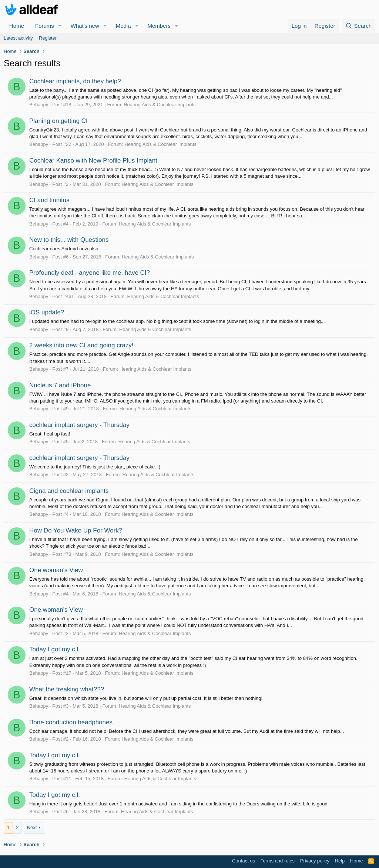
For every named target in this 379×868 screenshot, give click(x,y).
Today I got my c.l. (55, 649)
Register (48, 38)
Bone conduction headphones (71, 722)
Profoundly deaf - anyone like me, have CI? (90, 273)
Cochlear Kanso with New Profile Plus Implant (93, 161)
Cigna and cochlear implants (69, 491)
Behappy (39, 105)
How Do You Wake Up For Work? (76, 530)
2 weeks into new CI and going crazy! (81, 345)
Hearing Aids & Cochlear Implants (160, 105)
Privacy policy (315, 861)
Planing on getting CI (58, 121)
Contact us (244, 861)
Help (340, 861)
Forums (45, 26)
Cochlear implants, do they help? (75, 81)
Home (17, 26)
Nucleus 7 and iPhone (60, 385)
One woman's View (56, 570)
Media (123, 26)
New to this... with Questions (69, 240)
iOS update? (47, 312)
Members (159, 26)
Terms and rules (278, 861)
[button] (60, 26)
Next (32, 827)
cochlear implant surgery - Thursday (79, 425)
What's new (85, 26)
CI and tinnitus (49, 200)
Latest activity (18, 38)
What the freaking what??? (67, 689)
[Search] (358, 26)
